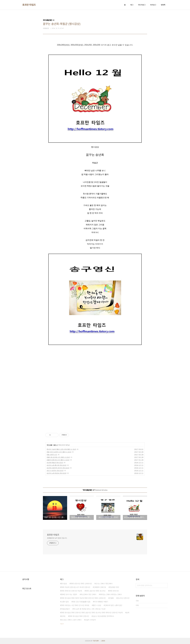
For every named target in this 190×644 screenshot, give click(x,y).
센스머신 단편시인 (123, 598)
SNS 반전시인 (114, 591)
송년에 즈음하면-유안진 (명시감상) (58, 468)
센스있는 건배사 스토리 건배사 (71, 620)
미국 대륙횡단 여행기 (101, 602)
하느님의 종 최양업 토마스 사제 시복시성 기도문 (89, 609)
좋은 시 (56, 445)
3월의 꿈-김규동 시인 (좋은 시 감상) (58, 457)
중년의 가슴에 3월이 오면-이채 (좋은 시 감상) (61, 449)
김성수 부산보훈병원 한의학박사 (103, 616)
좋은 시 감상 (97, 605)
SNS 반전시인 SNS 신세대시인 (81, 584)
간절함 (111, 598)
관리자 (103, 641)
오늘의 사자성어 (90, 620)
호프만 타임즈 (29, 5)
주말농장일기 (65, 609)
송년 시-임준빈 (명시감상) (55, 471)
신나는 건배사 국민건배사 (104, 584)
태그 (132, 5)
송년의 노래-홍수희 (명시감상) (57, 465)
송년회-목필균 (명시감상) (55, 463)
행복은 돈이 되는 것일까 (69, 594)
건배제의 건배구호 (100, 587)
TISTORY (96, 641)
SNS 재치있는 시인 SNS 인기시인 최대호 (75, 605)
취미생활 (49, 445)
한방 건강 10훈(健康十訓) (81, 602)
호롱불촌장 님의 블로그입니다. (57, 538)
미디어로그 (142, 5)
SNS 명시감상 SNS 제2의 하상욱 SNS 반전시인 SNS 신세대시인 (83, 598)
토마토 (63, 616)
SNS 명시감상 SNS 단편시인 (79, 616)
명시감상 (64, 584)
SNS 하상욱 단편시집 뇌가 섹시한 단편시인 (76, 587)
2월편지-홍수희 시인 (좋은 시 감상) (58, 460)
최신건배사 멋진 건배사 (88, 594)
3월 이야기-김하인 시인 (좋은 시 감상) (59, 452)
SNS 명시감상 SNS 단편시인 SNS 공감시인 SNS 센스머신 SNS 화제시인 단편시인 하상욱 (92, 613)
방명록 (163, 5)
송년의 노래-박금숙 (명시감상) (57, 473)
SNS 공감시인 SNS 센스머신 (95, 591)
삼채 (128, 613)
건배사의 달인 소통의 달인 (113, 605)
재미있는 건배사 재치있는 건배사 (111, 594)
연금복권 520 (114, 587)
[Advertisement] (74, 365)
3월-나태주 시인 (52, 455)
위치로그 (153, 5)
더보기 (62, 624)
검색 (165, 585)
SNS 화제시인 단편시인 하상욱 (71, 591)
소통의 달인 (65, 602)
